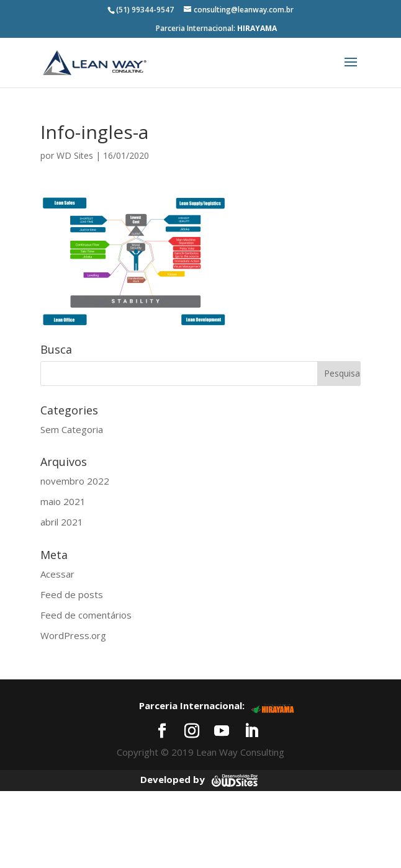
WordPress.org (73, 635)
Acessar (57, 574)
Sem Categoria (72, 429)
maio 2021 (63, 501)
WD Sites (75, 155)
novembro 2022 (75, 481)
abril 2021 (62, 522)
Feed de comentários (86, 615)
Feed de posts (72, 594)
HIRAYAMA (257, 28)
